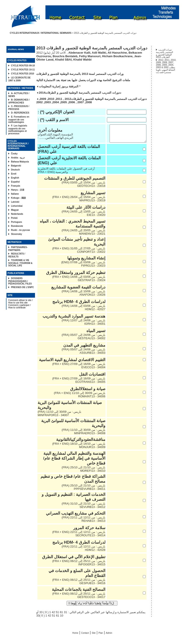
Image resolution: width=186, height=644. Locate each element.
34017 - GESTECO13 (90, 600)
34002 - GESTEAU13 (90, 342)
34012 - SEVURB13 (91, 510)
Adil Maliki (99, 53)
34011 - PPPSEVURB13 (88, 492)
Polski (14, 218)
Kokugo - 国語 (18, 198)
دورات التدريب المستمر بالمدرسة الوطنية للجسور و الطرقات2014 (79, 93)
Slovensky (16, 234)
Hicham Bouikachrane (117, 56)
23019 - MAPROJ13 (91, 204)
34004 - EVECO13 (92, 371)
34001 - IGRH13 (93, 327)
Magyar (15, 210)
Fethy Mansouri (90, 56)
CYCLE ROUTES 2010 (22, 74)
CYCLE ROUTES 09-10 (23, 66)
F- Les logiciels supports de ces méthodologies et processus (18, 130)
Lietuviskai (17, 206)
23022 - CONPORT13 (90, 255)
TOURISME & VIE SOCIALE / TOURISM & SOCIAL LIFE (20, 263)
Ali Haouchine (117, 53)
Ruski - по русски (20, 230)
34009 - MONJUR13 (91, 450)
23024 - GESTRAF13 (90, 283)
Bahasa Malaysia (20, 162)
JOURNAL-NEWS (16, 49)
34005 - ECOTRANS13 (89, 385)
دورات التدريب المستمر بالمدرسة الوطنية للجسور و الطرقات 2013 (165, 53)
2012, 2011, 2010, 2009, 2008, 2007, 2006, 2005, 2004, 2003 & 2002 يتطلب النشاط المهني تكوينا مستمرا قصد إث (166, 66)
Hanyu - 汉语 (17, 190)
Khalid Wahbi (82, 60)
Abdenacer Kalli (79, 53)
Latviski (15, 202)
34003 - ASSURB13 (91, 356)
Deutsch (15, 170)
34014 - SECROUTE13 (89, 539)
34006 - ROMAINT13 (90, 400)
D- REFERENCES (20, 113)
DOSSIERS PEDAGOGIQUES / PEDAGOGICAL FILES (20, 281)
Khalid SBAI (63, 60)
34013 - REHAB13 (92, 524)
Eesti (14, 174)
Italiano (15, 194)
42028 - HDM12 (94, 553)
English (15, 178)
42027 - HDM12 (94, 313)
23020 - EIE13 (95, 218)
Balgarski (16, 166)
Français (15, 186)
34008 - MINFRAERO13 (88, 437)
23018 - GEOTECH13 (90, 189)
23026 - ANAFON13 (91, 298)
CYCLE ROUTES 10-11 (23, 70)
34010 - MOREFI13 (91, 474)
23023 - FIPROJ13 (92, 269)
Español (15, 182)
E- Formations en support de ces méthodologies (19, 119)
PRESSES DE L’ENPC (22, 287)
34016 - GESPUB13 (91, 586)
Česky (14, 154)
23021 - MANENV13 (91, 237)
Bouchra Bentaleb (65, 56)
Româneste (17, 226)
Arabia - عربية (18, 158)
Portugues (16, 222)
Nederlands (17, 214)
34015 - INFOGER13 (90, 568)
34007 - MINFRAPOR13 (53, 418)
